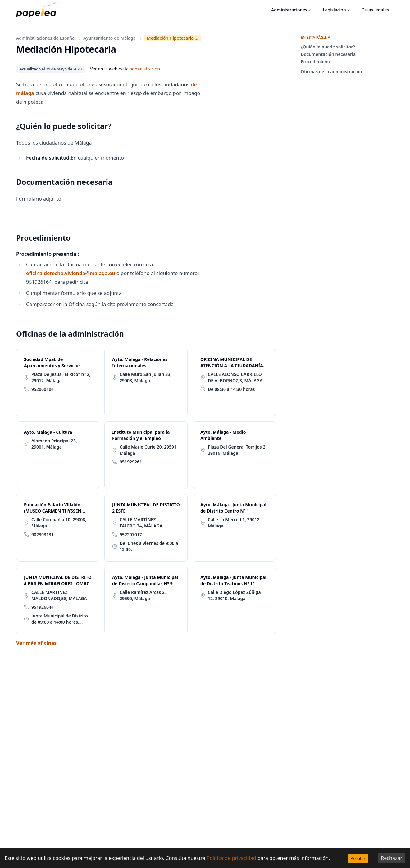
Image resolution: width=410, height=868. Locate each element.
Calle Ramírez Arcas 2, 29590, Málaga (143, 595)
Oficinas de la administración (331, 72)
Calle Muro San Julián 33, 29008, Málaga (146, 377)
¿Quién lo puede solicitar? (328, 47)
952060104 (43, 389)
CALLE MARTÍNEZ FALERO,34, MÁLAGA (141, 523)
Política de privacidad (231, 858)
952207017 (131, 534)
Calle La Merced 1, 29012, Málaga (234, 523)
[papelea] (39, 10)
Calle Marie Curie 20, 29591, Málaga (149, 450)
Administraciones (291, 10)
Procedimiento (316, 62)
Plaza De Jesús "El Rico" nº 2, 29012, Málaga (61, 377)
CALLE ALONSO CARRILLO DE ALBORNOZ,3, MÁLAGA (235, 377)
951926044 (43, 607)
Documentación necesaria (328, 54)
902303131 (43, 534)
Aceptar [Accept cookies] (358, 858)
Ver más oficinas (36, 643)
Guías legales (375, 10)
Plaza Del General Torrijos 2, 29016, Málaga (237, 450)
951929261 (131, 462)
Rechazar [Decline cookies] (392, 858)
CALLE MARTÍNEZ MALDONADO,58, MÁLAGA (59, 595)
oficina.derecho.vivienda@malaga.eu (71, 273)
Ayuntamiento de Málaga (109, 38)
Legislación (337, 10)
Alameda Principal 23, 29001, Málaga (54, 444)
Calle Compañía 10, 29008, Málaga (59, 523)
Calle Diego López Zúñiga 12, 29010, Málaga (234, 595)
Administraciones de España (45, 38)
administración (145, 69)
